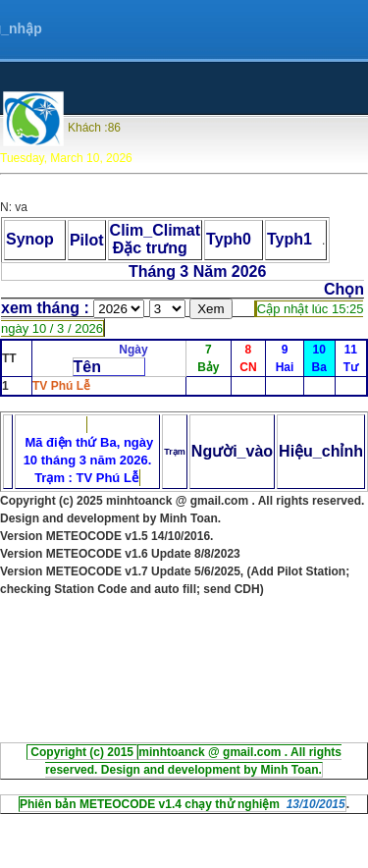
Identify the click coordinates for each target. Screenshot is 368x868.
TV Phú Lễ (61, 386)
